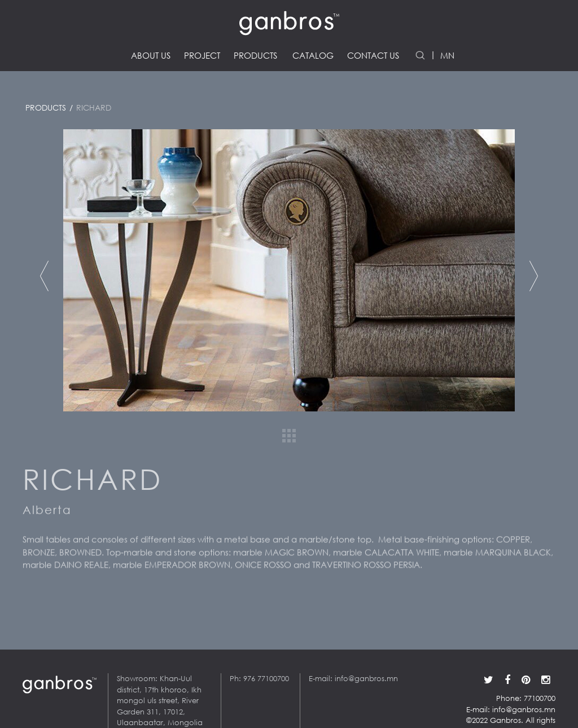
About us (151, 56)
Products (255, 56)
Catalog (313, 56)
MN (447, 56)
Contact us (373, 56)
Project (202, 56)
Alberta (47, 513)
